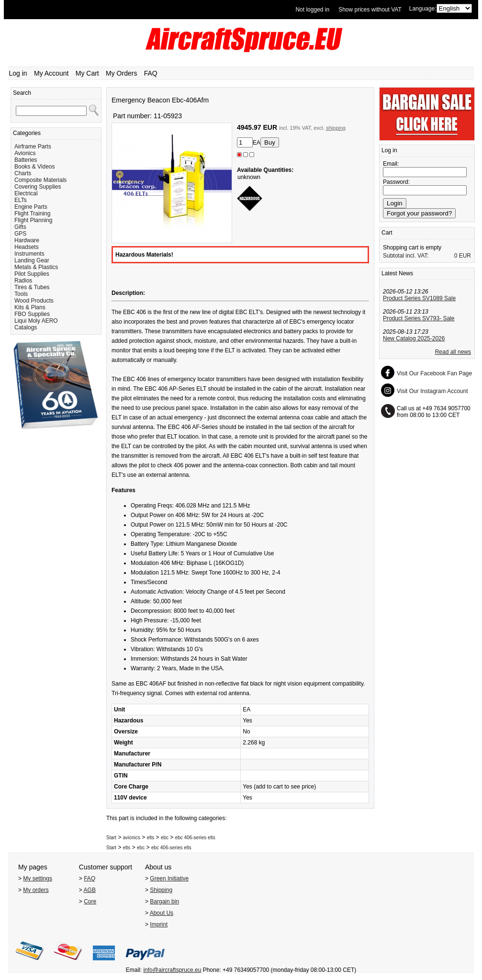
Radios (23, 281)
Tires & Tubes (32, 287)
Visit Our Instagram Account (432, 391)
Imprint (159, 924)
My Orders (121, 73)
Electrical (26, 193)
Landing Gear (32, 260)
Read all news (453, 352)
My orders (36, 890)
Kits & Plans (30, 307)
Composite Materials (40, 180)
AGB (90, 890)
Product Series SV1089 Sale (419, 298)
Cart (387, 233)
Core (90, 901)
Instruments (29, 254)
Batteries (26, 160)
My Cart (87, 73)
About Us (162, 913)
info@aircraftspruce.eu (172, 970)
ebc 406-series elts (195, 838)
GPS (20, 234)
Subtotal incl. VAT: (406, 256)
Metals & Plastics (36, 267)
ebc (165, 838)
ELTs (21, 200)
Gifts (20, 227)
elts (151, 838)
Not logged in (312, 10)
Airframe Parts (33, 146)
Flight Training (32, 214)
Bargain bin (164, 901)
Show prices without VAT (370, 10)
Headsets (27, 247)
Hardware (27, 240)
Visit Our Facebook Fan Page (434, 373)
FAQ (151, 73)
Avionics (25, 153)
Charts (23, 173)
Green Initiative (169, 879)
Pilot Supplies (32, 274)
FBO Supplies (32, 314)
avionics (132, 838)
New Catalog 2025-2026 (414, 338)
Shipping (161, 890)
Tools (21, 294)
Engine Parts (31, 207)
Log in (18, 73)
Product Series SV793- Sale (419, 318)
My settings (38, 879)
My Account (51, 73)
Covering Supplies (38, 187)
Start (111, 838)
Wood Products (34, 301)
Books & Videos (35, 167)
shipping (336, 128)
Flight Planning (33, 220)
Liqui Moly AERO (36, 321)
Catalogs (26, 327)
